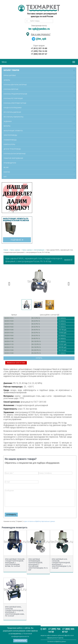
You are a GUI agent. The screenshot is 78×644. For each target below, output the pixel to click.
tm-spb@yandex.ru (39, 29)
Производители (10, 163)
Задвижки (8, 121)
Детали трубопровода (12, 149)
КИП (5, 177)
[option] (39, 281)
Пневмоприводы (10, 140)
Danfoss (7, 172)
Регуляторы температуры (13, 117)
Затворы (7, 80)
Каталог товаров (11, 70)
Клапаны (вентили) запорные (15, 85)
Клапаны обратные (11, 89)
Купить (39, 358)
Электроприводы (10, 135)
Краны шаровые (10, 75)
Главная (6, 250)
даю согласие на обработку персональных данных (40, 521)
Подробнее (17, 240)
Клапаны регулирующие (13, 98)
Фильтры (7, 126)
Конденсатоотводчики (13, 108)
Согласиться (20, 641)
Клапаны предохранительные (15, 94)
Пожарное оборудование (13, 158)
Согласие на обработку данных (57, 641)
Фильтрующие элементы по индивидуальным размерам (16, 220)
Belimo (6, 167)
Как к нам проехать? (41, 34)
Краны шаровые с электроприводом (33, 250)
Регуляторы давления (12, 112)
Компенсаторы (9, 144)
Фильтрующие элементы (13, 131)
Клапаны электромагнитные (15, 103)
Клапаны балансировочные (15, 154)
